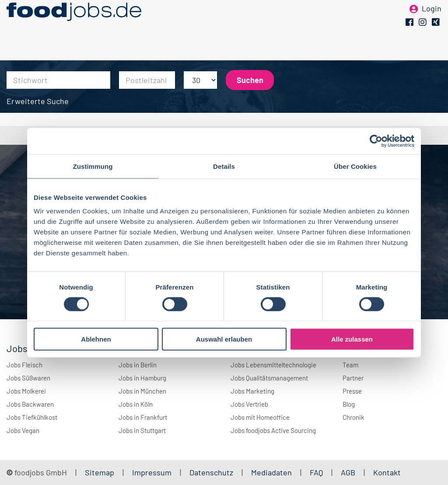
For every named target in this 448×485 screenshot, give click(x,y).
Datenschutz (212, 472)
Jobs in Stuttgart (142, 430)
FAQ (316, 472)
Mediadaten (271, 472)
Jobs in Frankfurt (143, 417)
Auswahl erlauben (224, 339)
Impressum (152, 472)
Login (432, 21)
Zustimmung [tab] (93, 166)
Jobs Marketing (252, 391)
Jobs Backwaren (30, 404)
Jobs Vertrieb (249, 404)
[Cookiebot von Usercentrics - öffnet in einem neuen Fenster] (376, 141)
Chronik (353, 417)
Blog (349, 404)
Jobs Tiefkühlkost (32, 417)
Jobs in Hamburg (142, 378)
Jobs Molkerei (26, 391)
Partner (353, 378)
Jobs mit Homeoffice (260, 417)
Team (350, 365)
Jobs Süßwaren (28, 378)
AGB (349, 472)
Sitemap (100, 472)
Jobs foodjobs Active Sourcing (273, 430)
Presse (352, 391)
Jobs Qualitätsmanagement (269, 378)
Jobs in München (142, 391)
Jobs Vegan (23, 430)
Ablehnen (96, 339)
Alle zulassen (352, 339)
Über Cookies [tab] (355, 166)
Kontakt (387, 472)
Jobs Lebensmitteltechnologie (273, 365)
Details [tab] (224, 166)
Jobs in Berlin (138, 365)
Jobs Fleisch (24, 365)
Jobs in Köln (136, 404)
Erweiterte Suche (38, 101)
